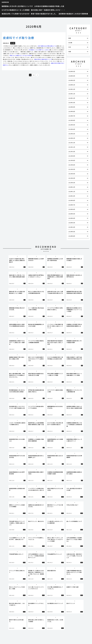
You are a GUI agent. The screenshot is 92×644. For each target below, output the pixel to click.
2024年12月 (72, 98)
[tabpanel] (17, 262)
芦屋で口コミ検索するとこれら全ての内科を (21, 56)
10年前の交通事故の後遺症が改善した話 (49, 6)
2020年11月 (72, 192)
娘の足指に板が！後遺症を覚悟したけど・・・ (48, 10)
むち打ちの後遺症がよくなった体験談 (16, 10)
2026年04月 (72, 76)
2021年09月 (72, 156)
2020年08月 (72, 200)
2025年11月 (72, 94)
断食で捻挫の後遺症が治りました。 (44, 14)
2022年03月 (72, 134)
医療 (70, 38)
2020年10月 (72, 196)
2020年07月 (72, 205)
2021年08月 (72, 160)
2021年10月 (72, 152)
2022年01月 (72, 138)
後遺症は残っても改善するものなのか (16, 14)
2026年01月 (72, 85)
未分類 (70, 43)
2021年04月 (72, 174)
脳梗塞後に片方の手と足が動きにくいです (17, 6)
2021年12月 (72, 143)
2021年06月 (72, 165)
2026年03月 (72, 80)
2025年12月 (72, 89)
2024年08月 (72, 111)
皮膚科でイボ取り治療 (19, 38)
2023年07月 (72, 116)
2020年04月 (72, 218)
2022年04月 (72, 129)
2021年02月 (72, 183)
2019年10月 (72, 227)
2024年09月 (72, 107)
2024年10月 (72, 103)
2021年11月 (72, 147)
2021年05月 (72, 169)
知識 (70, 52)
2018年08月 (72, 236)
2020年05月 (72, 214)
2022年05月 (72, 125)
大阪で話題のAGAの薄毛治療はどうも (47, 46)
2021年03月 (72, 178)
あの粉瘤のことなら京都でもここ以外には (39, 50)
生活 (70, 47)
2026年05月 (72, 71)
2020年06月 (72, 209)
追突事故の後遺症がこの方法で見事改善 (73, 14)
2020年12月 (72, 187)
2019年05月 (72, 232)
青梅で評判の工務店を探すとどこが (43, 59)
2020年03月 (72, 223)
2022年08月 (72, 120)
